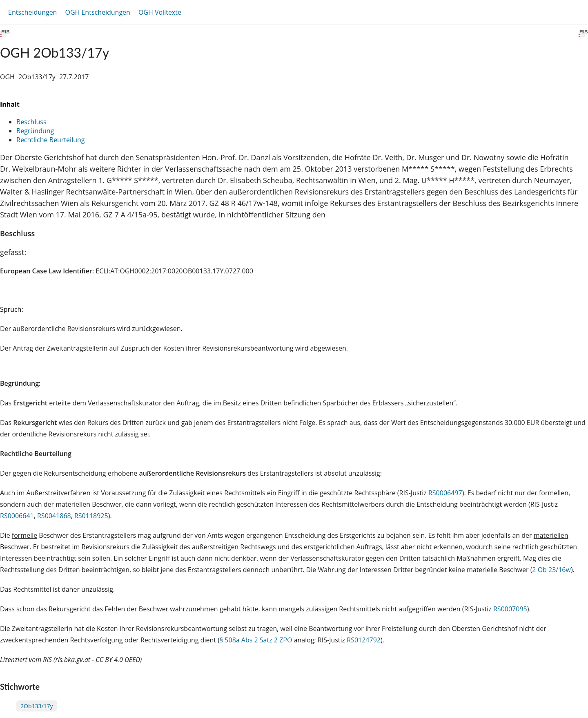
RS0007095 (510, 609)
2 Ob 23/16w (551, 570)
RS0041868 (54, 516)
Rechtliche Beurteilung (50, 140)
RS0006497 (445, 493)
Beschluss (31, 122)
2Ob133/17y (37, 706)
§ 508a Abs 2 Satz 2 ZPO (256, 640)
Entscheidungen (32, 12)
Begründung (35, 131)
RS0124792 (364, 640)
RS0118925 (91, 516)
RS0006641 (17, 516)
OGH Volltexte (160, 12)
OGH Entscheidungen (97, 12)
